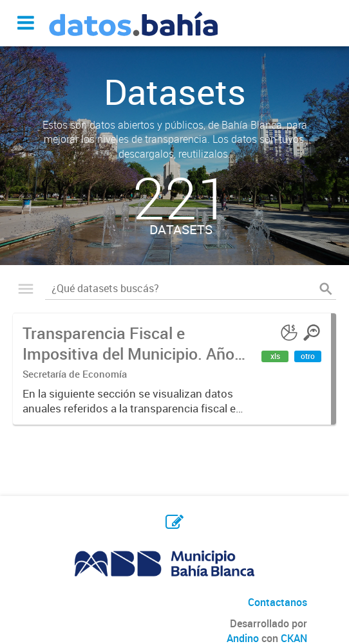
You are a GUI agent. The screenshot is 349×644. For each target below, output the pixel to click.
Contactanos (278, 602)
